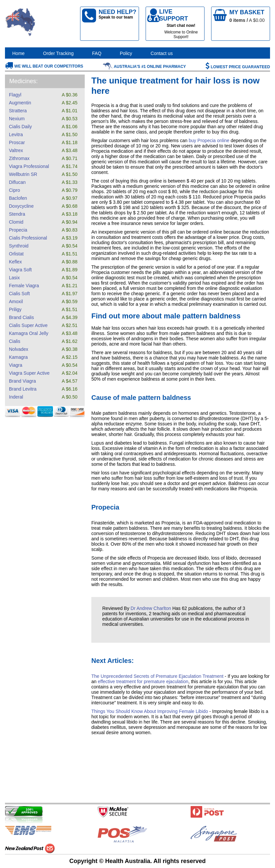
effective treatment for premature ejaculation (143, 681)
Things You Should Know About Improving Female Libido (150, 711)
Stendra (17, 214)
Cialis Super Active (28, 325)
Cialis (15, 341)
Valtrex (16, 150)
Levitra (16, 135)
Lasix (14, 278)
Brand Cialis (21, 317)
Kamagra (18, 357)
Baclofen (18, 198)
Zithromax (19, 158)
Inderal (16, 397)
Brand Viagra (22, 381)
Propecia (18, 230)
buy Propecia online (209, 140)
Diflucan (17, 182)
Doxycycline (21, 206)
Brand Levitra (23, 389)
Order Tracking (58, 53)
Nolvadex (19, 349)
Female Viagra (24, 286)
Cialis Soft (19, 294)
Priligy (15, 309)
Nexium (17, 119)
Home (18, 53)
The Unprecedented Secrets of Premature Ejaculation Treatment (157, 676)
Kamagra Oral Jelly (29, 333)
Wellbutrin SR (23, 174)
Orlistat (16, 254)
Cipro (14, 190)
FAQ (97, 53)
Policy (126, 53)
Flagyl (15, 95)
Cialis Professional (28, 238)
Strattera (18, 111)
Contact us (162, 53)
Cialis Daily (20, 127)
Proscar (17, 142)
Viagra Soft (20, 270)
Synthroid (19, 246)
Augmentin (20, 103)
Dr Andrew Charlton (151, 608)
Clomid (16, 222)
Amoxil (16, 301)
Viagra (16, 365)
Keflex (15, 262)
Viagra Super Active (29, 373)
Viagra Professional (29, 166)
